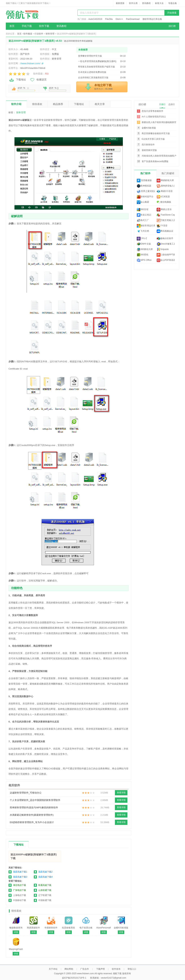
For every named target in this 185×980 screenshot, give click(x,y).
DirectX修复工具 (166, 244)
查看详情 (121, 793)
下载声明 (100, 969)
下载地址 (18, 80)
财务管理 (50, 34)
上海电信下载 (20, 895)
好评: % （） (26, 89)
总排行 (172, 104)
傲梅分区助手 (165, 239)
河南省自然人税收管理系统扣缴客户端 (160, 156)
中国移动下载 (20, 900)
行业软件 (39, 34)
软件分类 (133, 3)
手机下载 (27, 26)
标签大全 (159, 3)
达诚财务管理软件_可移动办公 (26, 793)
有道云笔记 (144, 215)
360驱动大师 (145, 249)
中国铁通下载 (45, 900)
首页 (12, 26)
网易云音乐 (164, 210)
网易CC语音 (165, 191)
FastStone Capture (166, 215)
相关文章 (100, 104)
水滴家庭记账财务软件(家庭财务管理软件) (32, 815)
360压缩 (143, 210)
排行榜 (172, 26)
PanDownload (133, 19)
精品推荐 (58, 104)
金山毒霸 (143, 202)
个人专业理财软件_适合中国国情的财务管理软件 (35, 800)
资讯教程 (146, 3)
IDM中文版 (144, 244)
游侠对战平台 (145, 197)
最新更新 (120, 3)
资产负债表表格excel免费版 (155, 161)
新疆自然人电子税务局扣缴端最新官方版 (161, 122)
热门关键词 (168, 173)
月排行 (162, 104)
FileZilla (109, 19)
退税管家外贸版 (149, 150)
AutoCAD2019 (95, 19)
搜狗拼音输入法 (166, 186)
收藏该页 (38, 80)
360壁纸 (143, 255)
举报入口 (132, 969)
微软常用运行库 (146, 226)
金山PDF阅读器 (166, 260)
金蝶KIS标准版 (149, 128)
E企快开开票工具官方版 (153, 139)
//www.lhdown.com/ (30, 63)
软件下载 (44, 26)
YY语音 (162, 226)
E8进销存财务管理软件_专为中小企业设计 (32, 822)
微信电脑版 (164, 202)
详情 (16, 932)
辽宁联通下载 (45, 895)
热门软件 (145, 173)
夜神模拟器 (144, 186)
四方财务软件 (148, 145)
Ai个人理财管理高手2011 (154, 117)
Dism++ (119, 19)
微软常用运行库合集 (152, 19)
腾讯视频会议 (165, 231)
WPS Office (144, 260)
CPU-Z (142, 239)
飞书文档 (143, 231)
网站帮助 (69, 969)
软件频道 (28, 34)
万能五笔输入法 (166, 220)
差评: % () (58, 89)
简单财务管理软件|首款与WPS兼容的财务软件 (34, 807)
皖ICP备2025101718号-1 (74, 978)
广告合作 (85, 969)
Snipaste (163, 249)
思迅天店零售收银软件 (152, 111)
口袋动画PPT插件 (166, 255)
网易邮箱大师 (165, 181)
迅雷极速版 (144, 181)
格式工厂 (143, 220)
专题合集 (173, 3)
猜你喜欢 (37, 104)
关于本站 (53, 969)
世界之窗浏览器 (146, 191)
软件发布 (116, 969)
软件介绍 (16, 104)
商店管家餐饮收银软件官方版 (156, 133)
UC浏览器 (163, 197)
